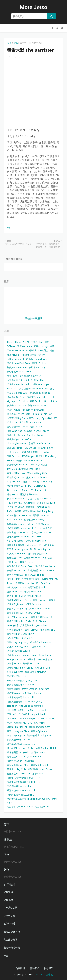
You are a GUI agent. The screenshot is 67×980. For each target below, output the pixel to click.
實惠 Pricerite (14, 456)
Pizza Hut (23, 401)
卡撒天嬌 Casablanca (44, 566)
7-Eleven (11, 346)
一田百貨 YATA (14, 503)
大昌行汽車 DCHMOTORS (20, 723)
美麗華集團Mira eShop (18, 765)
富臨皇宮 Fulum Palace (37, 359)
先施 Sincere (29, 503)
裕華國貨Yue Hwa (16, 477)
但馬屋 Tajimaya (15, 604)
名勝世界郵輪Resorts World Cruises (38, 719)
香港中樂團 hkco (15, 600)
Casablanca (45, 655)
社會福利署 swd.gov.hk (18, 752)
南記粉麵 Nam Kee (16, 473)
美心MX (42, 355)
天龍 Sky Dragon (15, 609)
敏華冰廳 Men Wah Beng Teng (38, 511)
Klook (18, 342)
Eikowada (39, 410)
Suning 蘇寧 (13, 625)
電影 (16, 43)
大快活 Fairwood (15, 359)
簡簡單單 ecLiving (16, 524)
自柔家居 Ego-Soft (40, 765)
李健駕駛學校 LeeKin (17, 676)
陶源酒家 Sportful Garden (36, 431)
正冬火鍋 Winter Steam (18, 537)
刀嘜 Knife (12, 714)
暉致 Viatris (13, 494)
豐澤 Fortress (34, 596)
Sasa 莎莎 (50, 389)
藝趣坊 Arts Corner (32, 693)
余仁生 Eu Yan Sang (34, 461)
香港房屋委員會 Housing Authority (41, 579)
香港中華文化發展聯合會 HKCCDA (24, 782)
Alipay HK (36, 537)
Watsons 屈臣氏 (28, 355)
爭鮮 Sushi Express (37, 405)
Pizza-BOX (12, 389)
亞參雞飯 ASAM (15, 558)
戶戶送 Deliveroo (16, 507)
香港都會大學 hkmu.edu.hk (20, 807)
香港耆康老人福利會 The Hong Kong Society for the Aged (32, 801)
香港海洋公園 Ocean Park (20, 566)
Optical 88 (47, 418)
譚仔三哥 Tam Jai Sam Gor (39, 414)
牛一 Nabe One (15, 520)
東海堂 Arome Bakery (38, 397)
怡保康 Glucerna (15, 672)
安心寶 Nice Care (31, 663)
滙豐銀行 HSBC (48, 630)
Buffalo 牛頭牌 (14, 511)
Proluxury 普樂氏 (47, 600)
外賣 (6, 955)
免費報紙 (8, 892)
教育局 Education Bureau (38, 609)
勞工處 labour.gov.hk (18, 549)
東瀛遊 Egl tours (39, 731)
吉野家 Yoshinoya (38, 367)
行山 (53, 397)
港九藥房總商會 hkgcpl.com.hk (22, 744)
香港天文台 (9, 916)
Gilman (42, 621)
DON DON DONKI (37, 486)
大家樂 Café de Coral (18, 393)
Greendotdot (51, 401)
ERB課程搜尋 (10, 908)
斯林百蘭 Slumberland (41, 499)
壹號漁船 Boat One (17, 587)
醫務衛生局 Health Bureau (40, 769)
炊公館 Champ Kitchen (18, 617)
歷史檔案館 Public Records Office (24, 613)
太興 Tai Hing (33, 418)
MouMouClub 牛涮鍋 (17, 469)
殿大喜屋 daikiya (15, 575)
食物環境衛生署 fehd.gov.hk (21, 697)
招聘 (52, 350)
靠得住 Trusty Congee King (20, 634)
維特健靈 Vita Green (17, 515)
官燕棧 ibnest (43, 524)
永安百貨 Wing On (16, 418)
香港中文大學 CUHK (17, 486)
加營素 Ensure (14, 663)
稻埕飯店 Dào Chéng (34, 520)
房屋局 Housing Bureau (19, 647)
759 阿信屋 (31, 350)
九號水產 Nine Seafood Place (22, 638)
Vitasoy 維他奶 (45, 659)
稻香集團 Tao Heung (40, 393)
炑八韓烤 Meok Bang (46, 456)
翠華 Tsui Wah (14, 482)
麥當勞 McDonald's (17, 405)
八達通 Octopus (33, 604)
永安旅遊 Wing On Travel (19, 740)
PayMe (10, 583)
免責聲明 (20, 968)
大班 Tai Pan (36, 427)
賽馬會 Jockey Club (16, 769)
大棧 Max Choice (39, 380)
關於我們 (35, 968)
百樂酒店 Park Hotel (46, 748)
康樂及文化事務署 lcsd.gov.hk (22, 545)
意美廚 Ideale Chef (16, 596)
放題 (50, 558)
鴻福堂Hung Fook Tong (19, 363)
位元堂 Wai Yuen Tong (35, 558)
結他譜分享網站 (34, 318)
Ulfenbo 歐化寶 (15, 461)
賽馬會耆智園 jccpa (37, 554)
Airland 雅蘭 (31, 600)
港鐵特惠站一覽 (12, 948)
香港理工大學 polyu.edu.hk (20, 795)
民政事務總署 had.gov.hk (39, 735)
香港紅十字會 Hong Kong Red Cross (25, 435)
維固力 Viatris (38, 752)
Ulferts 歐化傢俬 (46, 545)
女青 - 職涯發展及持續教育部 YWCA (24, 376)
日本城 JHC (12, 422)
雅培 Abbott (38, 774)
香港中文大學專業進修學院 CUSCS (24, 778)
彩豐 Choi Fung (42, 668)
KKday (10, 342)
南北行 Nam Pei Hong (18, 499)
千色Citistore (14, 452)
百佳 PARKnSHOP (16, 350)
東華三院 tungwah (16, 735)
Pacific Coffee (44, 443)
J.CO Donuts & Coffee (18, 490)
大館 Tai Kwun (32, 630)
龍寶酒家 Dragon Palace (38, 507)
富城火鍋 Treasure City (18, 532)
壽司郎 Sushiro (39, 363)
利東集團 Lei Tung (46, 503)
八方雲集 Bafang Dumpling (34, 625)
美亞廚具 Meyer (15, 579)
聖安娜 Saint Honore (17, 367)
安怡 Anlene (40, 723)
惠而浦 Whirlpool (32, 592)
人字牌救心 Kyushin (25, 583)
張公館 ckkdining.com (41, 549)
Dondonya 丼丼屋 (39, 465)
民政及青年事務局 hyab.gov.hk (22, 680)
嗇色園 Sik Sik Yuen (16, 570)
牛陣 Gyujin (13, 562)
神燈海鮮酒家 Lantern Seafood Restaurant (28, 689)
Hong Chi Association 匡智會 (21, 659)
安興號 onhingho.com (36, 541)
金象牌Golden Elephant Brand (22, 655)
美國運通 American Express (21, 761)
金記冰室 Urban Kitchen (19, 774)
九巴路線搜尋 (11, 939)
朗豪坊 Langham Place (18, 731)
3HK (35, 621)
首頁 (9, 43)
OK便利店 (43, 350)
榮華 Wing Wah (15, 431)
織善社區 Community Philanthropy (24, 757)
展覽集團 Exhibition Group (20, 668)
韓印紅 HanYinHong (43, 482)
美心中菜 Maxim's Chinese (20, 372)
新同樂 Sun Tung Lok (17, 727)
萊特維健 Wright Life (37, 473)
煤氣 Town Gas (15, 592)
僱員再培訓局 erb (16, 414)
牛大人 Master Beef (17, 554)
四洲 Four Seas (44, 583)
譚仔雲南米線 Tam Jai (18, 427)
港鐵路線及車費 (12, 932)
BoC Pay (30, 524)
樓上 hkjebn (13, 355)
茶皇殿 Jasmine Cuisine (18, 651)
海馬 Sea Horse (15, 448)
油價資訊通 (9, 924)
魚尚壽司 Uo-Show (16, 397)
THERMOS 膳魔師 (16, 710)
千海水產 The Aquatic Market (33, 714)
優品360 (27, 482)
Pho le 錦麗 (35, 469)
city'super (12, 401)
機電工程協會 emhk (37, 587)
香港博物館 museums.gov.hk (21, 790)
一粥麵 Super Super (40, 384)
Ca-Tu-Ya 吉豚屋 (15, 541)
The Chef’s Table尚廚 (36, 710)
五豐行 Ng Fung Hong (18, 642)
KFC (55, 418)
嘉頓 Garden (36, 401)
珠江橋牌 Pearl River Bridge (21, 748)
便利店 (34, 342)
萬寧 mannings (41, 346)
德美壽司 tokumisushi (41, 642)
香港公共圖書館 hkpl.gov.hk (35, 452)
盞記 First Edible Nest (37, 477)
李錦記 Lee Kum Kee (41, 532)
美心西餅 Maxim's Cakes (31, 389)
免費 (52, 346)
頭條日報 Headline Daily (19, 621)
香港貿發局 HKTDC (29, 494)
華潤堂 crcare (14, 693)
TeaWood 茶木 (45, 448)
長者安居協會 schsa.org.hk (20, 528)
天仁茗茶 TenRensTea (30, 422)
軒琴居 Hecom (27, 562)
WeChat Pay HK (38, 490)
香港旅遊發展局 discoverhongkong (24, 702)
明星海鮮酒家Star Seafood (20, 439)
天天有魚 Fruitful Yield (18, 384)
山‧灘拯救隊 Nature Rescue (41, 570)
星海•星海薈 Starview (35, 672)
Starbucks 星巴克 (43, 528)
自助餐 (26, 342)
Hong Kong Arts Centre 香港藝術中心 (25, 706)
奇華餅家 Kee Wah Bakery (20, 410)
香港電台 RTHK (42, 807)
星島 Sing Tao (39, 647)
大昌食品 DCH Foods (18, 465)
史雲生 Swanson (15, 630)
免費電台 (8, 900)
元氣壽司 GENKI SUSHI (18, 380)
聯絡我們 (49, 968)
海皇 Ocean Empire (35, 575)
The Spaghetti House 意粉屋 (21, 443)
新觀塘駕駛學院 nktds (40, 727)
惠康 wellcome (25, 346)
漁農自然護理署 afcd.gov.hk (21, 685)
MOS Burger (28, 456)
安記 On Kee (30, 448)
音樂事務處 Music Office (43, 617)
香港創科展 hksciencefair (19, 786)
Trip (41, 342)
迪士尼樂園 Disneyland (40, 515)
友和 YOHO (13, 719)
